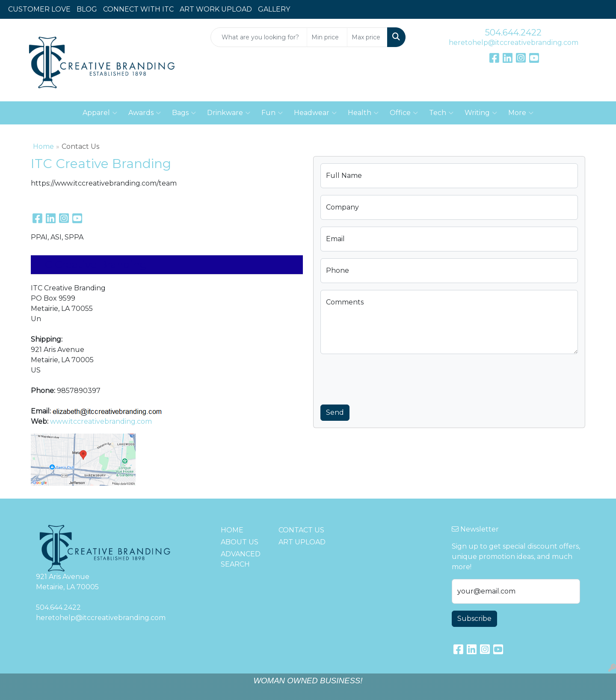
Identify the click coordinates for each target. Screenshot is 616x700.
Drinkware (229, 113)
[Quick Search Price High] (367, 37)
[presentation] (385, 378)
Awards (145, 113)
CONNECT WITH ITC (138, 9)
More (521, 113)
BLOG (87, 9)
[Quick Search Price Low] (327, 37)
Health (363, 113)
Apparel (100, 113)
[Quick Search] (259, 37)
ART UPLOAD (302, 542)
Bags (184, 113)
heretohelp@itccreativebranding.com (514, 43)
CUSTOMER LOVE (39, 9)
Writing (481, 113)
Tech (441, 113)
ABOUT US (240, 542)
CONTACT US (301, 530)
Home (43, 146)
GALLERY (274, 9)
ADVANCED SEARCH (241, 559)
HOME (232, 530)
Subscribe (474, 619)
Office (404, 113)
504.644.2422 (513, 32)
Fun (272, 113)
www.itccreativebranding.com (101, 421)
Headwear (315, 113)
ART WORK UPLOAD (216, 9)
